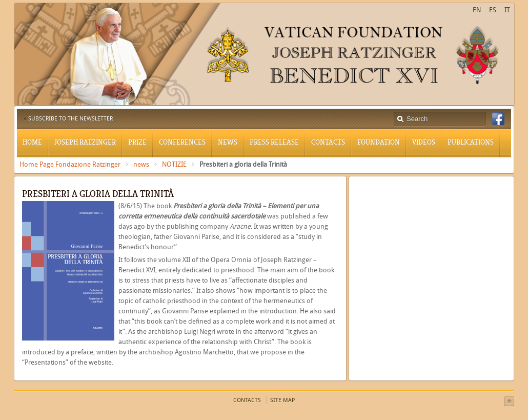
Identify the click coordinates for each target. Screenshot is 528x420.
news (141, 164)
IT (507, 10)
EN (477, 10)
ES (493, 10)
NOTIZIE (174, 164)
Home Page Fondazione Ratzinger (70, 164)
